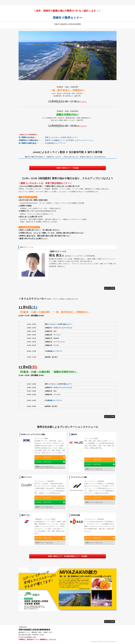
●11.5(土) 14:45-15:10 (43, 538)
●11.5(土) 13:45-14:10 (93, 538)
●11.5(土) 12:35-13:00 (93, 460)
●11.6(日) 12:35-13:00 (93, 464)
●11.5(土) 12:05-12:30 (43, 457)
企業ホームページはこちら (94, 543)
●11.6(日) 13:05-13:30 (43, 502)
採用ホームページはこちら (44, 467)
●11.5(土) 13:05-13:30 (43, 498)
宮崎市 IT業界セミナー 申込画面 (67, 168)
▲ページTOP (110, 288)
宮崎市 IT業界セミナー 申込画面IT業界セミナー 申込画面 (68, 556)
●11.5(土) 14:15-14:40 (93, 498)
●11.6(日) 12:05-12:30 (43, 462)
